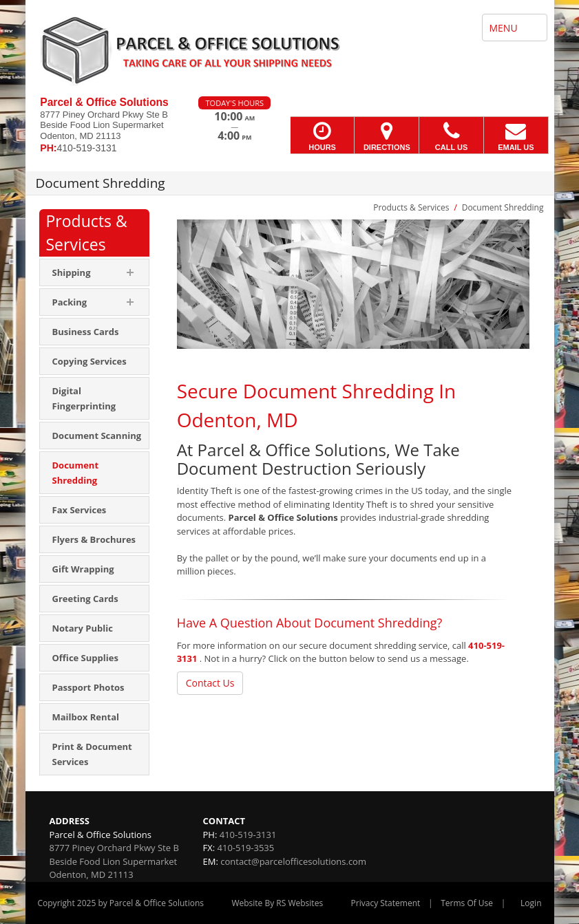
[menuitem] (94, 332)
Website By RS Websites (277, 903)
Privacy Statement (386, 903)
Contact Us (210, 683)
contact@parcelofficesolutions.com (293, 861)
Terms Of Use (467, 903)
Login (531, 903)
